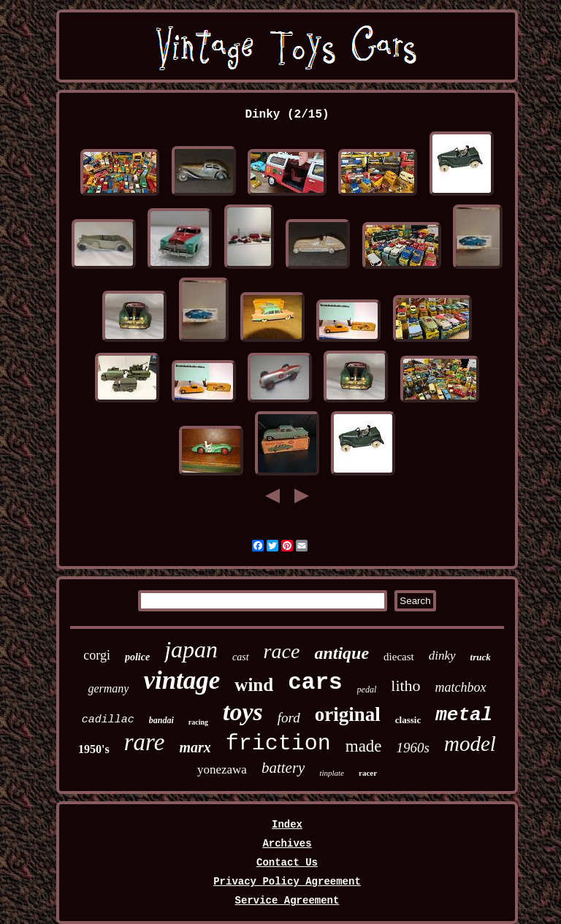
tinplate (332, 773)
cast (241, 657)
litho (405, 686)
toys (243, 712)
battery (283, 768)
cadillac (108, 720)
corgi (97, 655)
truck (481, 657)
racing (198, 722)
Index (287, 825)
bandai (161, 720)
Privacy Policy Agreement (287, 882)
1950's (94, 749)
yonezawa (222, 770)
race (282, 651)
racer (368, 773)
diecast (399, 657)
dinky (442, 656)
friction (278, 744)
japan (191, 649)
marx (195, 747)
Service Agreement (287, 901)
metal (464, 715)
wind (254, 685)
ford (289, 718)
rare (145, 742)
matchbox (461, 687)
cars (315, 683)
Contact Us (287, 863)
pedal (367, 690)
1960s (413, 748)
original (348, 714)
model (470, 744)
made (364, 746)
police (137, 657)
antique (341, 653)
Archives (287, 844)
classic (408, 720)
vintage (182, 680)
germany (108, 688)
